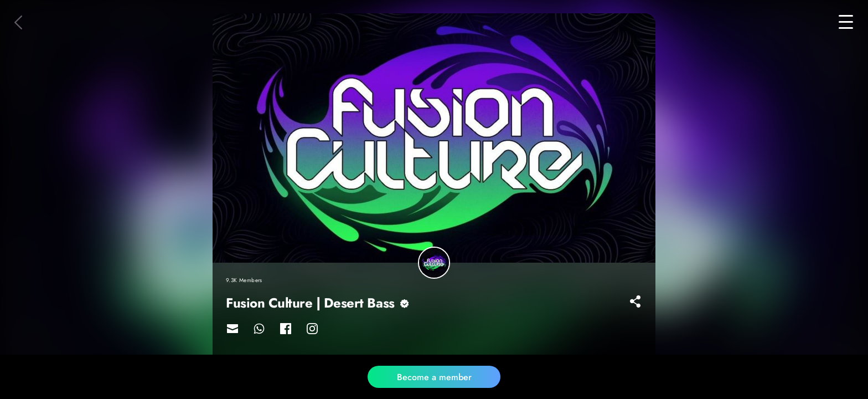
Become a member (434, 377)
